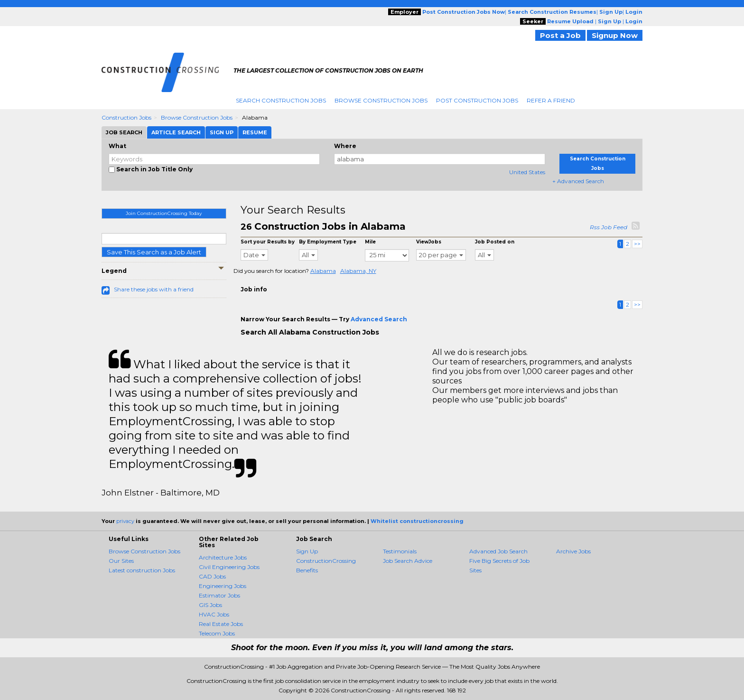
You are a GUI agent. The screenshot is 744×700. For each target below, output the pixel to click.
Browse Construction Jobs (381, 100)
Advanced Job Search (498, 551)
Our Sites (121, 561)
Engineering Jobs (223, 586)
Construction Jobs (126, 117)
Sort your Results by (268, 242)
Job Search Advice (408, 561)
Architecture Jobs (223, 557)
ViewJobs (429, 242)
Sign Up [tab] (222, 132)
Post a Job (560, 35)
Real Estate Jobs (221, 624)
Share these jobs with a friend (154, 289)
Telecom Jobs (217, 633)
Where (345, 146)
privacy (125, 521)
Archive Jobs (573, 551)
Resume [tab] (255, 132)
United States (527, 172)
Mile (370, 242)
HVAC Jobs (214, 614)
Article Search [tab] (176, 132)
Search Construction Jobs (281, 100)
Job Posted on (495, 242)
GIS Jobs (210, 605)
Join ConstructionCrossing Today (164, 213)
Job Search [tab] (124, 132)
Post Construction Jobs (477, 100)
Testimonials (400, 551)
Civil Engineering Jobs (229, 567)
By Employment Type (328, 242)
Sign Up (307, 551)
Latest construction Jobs (142, 570)
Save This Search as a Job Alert (154, 252)
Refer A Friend (551, 100)
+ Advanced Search (578, 181)
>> (637, 244)
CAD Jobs (212, 576)
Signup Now (615, 35)
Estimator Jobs (219, 595)
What (117, 146)
